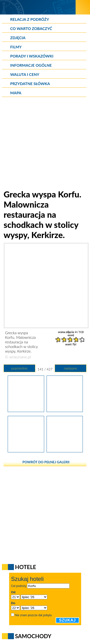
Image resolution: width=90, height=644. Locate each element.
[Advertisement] (45, 144)
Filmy (16, 47)
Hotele (26, 567)
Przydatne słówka (30, 83)
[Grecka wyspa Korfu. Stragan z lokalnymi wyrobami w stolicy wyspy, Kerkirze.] (26, 451)
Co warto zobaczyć (31, 28)
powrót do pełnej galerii (46, 462)
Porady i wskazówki (32, 56)
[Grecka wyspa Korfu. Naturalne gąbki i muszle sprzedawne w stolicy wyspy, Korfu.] (65, 451)
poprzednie (19, 368)
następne (70, 368)
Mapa (16, 93)
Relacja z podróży (30, 19)
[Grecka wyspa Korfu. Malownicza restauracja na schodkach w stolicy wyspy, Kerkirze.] (65, 410)
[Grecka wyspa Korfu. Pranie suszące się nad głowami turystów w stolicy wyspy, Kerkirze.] (26, 410)
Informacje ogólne (31, 65)
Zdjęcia (18, 38)
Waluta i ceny (25, 74)
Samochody (33, 636)
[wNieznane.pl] (38, 7)
